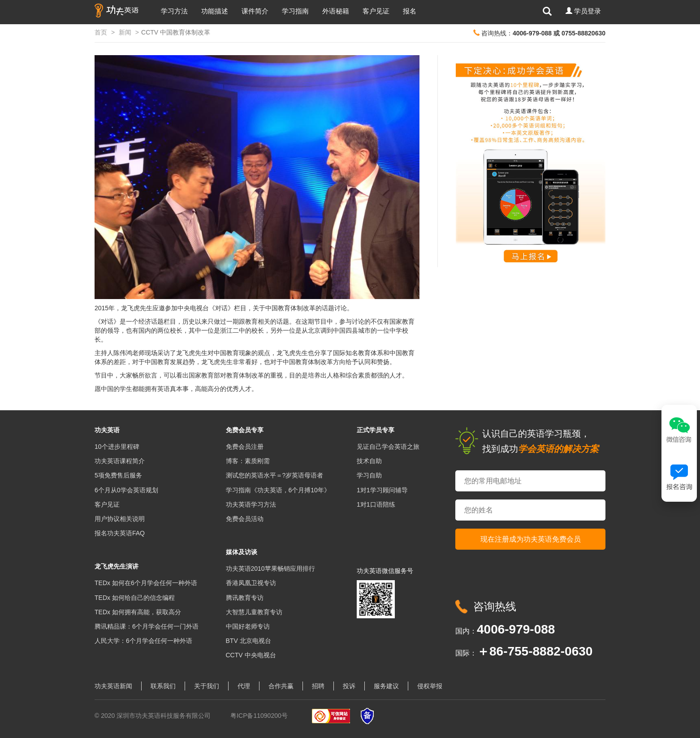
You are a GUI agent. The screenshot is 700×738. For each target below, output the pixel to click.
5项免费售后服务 (118, 475)
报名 (410, 11)
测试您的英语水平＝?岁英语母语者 (275, 475)
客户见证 (376, 11)
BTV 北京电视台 (248, 641)
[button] (583, 11)
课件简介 (255, 11)
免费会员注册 (245, 447)
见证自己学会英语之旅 (388, 447)
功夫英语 (107, 430)
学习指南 (295, 11)
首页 (101, 32)
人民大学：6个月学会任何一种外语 (143, 641)
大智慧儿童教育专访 (254, 612)
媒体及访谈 (242, 552)
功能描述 (215, 11)
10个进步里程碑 (117, 447)
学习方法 (174, 11)
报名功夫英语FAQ (120, 533)
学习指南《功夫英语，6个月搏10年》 (278, 490)
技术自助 (369, 461)
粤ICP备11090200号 (259, 716)
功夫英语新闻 (113, 686)
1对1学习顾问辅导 (382, 490)
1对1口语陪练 (376, 504)
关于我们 (207, 686)
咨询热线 (495, 606)
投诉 (349, 686)
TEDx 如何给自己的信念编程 (135, 598)
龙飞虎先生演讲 (117, 566)
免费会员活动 (245, 519)
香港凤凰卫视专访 (251, 583)
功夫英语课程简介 (120, 461)
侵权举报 (430, 686)
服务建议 (386, 686)
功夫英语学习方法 (251, 504)
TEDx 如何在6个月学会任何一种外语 (146, 583)
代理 (244, 686)
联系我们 (163, 686)
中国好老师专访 (248, 626)
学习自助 (369, 475)
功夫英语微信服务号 (385, 571)
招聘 (318, 686)
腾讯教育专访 (245, 598)
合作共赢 (281, 686)
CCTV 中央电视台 (251, 655)
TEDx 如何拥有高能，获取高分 (138, 612)
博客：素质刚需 (248, 461)
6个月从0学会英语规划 (126, 490)
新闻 (125, 32)
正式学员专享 (376, 430)
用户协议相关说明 (120, 519)
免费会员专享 (245, 430)
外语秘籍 (336, 11)
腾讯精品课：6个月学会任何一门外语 (147, 626)
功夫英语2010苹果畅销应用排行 (270, 569)
